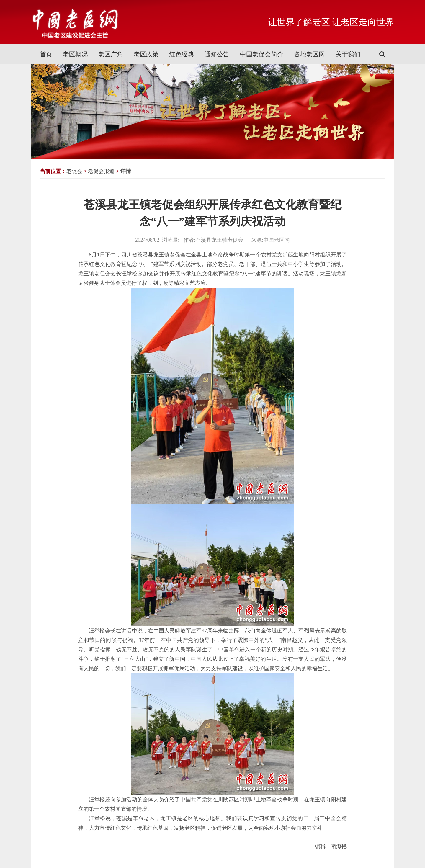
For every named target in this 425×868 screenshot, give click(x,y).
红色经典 (182, 54)
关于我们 (348, 54)
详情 (126, 171)
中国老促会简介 (262, 54)
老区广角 (111, 54)
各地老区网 (309, 54)
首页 (46, 54)
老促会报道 (101, 171)
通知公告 (217, 54)
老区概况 (75, 54)
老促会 (74, 171)
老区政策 (146, 54)
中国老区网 (277, 240)
